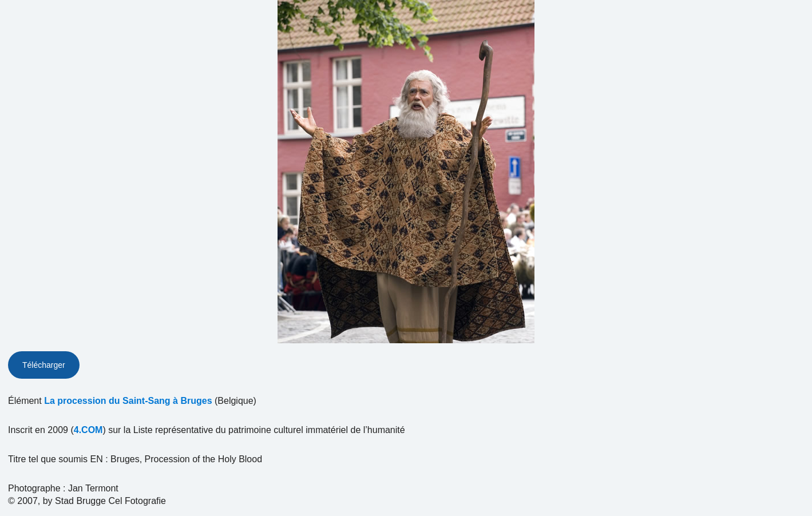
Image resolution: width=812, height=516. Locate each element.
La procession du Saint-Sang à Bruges (128, 401)
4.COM (88, 430)
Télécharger (44, 365)
